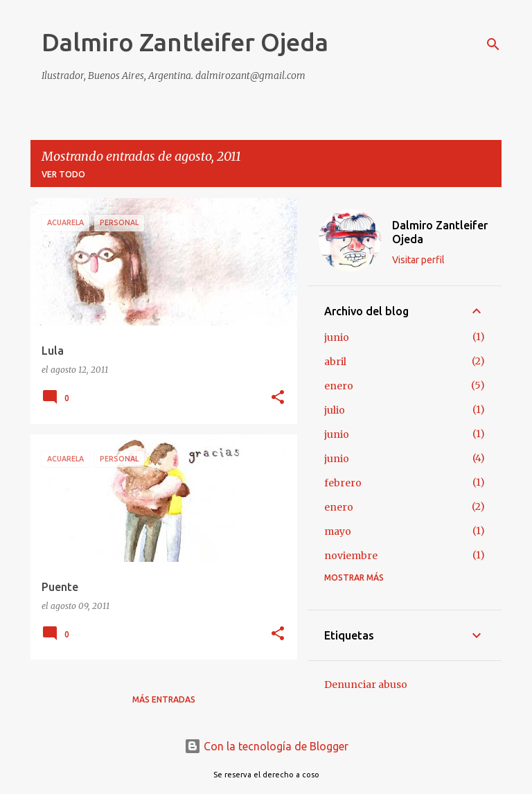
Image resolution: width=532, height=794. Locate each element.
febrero (343, 483)
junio (337, 337)
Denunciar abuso (366, 685)
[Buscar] (493, 44)
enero (339, 386)
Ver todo (63, 174)
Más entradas (164, 699)
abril (335, 362)
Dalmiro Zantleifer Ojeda (185, 42)
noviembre (351, 556)
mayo (338, 531)
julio (335, 410)
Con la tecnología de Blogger (266, 746)
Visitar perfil (418, 260)
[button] (278, 398)
